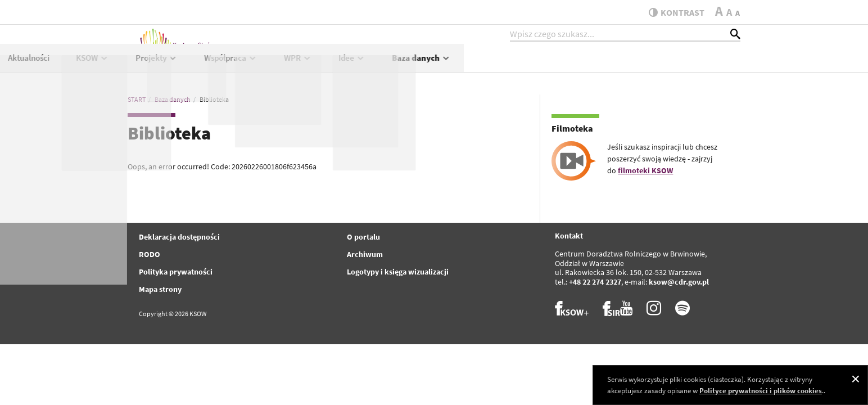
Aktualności (305, 66)
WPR (575, 66)
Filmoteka (572, 128)
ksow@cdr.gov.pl (679, 282)
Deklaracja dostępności (179, 237)
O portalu (363, 237)
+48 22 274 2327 (595, 282)
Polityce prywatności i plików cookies (761, 391)
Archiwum (365, 254)
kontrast (672, 12)
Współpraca (507, 66)
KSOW (369, 66)
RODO (150, 254)
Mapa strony (160, 289)
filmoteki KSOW (645, 170)
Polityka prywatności (176, 272)
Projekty (433, 66)
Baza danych (698, 66)
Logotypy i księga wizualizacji (398, 272)
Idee (629, 66)
